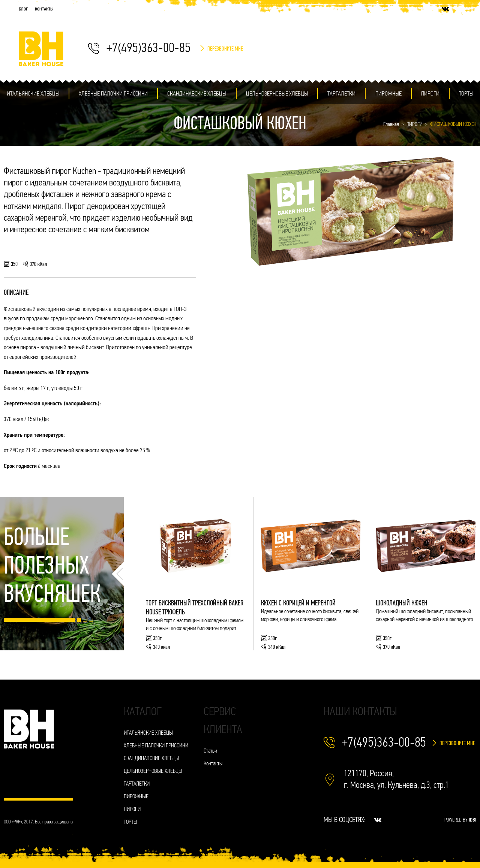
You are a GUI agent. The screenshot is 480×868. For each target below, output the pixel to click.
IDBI (472, 820)
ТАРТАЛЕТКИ (341, 94)
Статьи (210, 751)
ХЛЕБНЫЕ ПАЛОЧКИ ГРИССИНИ (113, 94)
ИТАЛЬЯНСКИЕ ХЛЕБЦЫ (33, 94)
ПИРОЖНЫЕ (388, 94)
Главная (391, 125)
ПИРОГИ (430, 94)
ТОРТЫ (466, 94)
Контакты (44, 9)
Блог (23, 9)
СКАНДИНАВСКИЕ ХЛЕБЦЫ (197, 94)
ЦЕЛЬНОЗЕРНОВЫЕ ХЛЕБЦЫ (277, 94)
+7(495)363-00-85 (148, 49)
